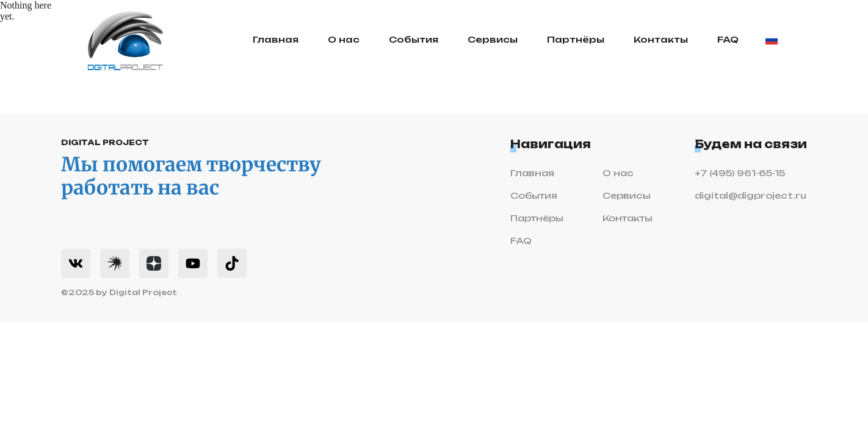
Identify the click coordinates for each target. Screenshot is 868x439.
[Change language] (772, 40)
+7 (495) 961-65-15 (740, 174)
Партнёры (576, 40)
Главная (276, 40)
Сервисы (493, 40)
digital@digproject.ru (750, 196)
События (414, 40)
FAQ (728, 40)
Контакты (661, 40)
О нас (344, 40)
